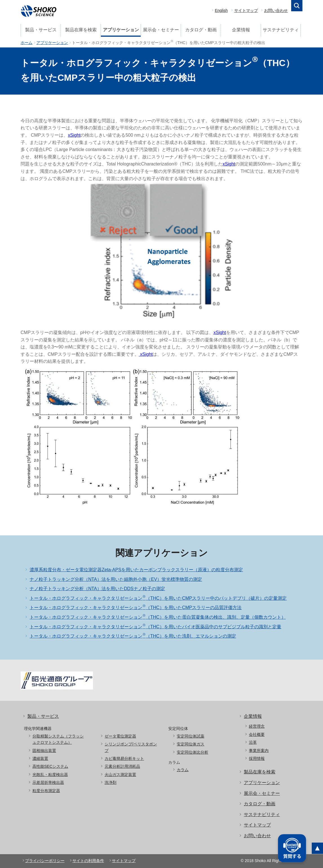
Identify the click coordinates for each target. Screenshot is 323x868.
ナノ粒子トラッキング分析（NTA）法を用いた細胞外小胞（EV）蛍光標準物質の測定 (116, 579)
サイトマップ (246, 10)
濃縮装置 (40, 758)
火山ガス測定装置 (120, 775)
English (221, 10)
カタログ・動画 (201, 30)
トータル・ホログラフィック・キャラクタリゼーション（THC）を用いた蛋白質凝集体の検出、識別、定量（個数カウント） (158, 617)
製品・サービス (41, 30)
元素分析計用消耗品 (122, 766)
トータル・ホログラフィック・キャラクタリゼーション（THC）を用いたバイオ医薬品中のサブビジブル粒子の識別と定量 (155, 627)
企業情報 (241, 30)
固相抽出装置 (44, 751)
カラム (183, 770)
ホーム (26, 43)
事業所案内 (259, 751)
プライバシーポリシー (45, 861)
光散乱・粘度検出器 (50, 775)
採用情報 (257, 758)
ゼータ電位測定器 (120, 736)
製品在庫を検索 (81, 30)
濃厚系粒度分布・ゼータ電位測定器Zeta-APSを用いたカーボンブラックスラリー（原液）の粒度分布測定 (136, 570)
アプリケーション (121, 30)
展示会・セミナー (161, 30)
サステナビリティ (281, 30)
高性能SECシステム (50, 766)
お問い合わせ (276, 10)
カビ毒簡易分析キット (124, 758)
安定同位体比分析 (193, 752)
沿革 (253, 742)
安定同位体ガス (191, 744)
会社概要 (257, 734)
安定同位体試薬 (191, 736)
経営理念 (257, 726)
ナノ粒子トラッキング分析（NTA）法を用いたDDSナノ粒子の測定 (97, 589)
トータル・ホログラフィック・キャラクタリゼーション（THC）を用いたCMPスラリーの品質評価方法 (136, 608)
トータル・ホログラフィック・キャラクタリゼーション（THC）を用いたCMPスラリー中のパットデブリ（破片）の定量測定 (158, 598)
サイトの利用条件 (88, 861)
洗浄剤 (110, 782)
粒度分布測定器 (46, 791)
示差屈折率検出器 (48, 782)
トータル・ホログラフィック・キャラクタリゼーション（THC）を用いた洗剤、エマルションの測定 (133, 636)
